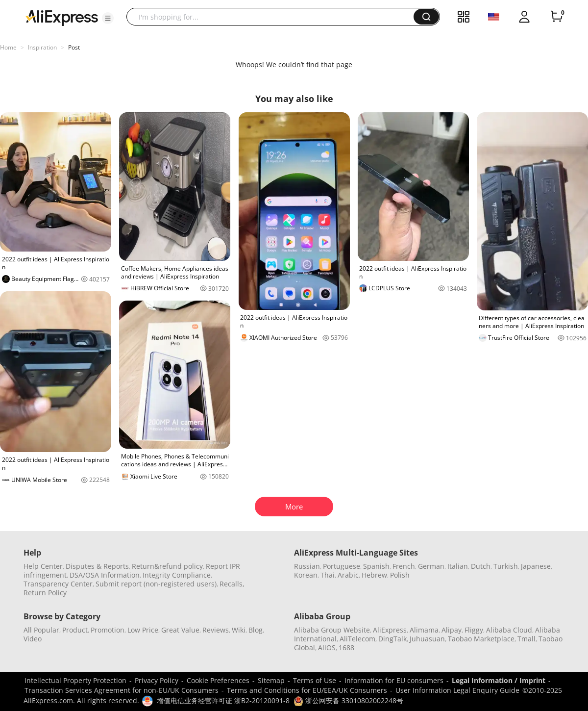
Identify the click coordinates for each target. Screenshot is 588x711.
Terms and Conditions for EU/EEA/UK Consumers (307, 690)
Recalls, (232, 584)
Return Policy (45, 593)
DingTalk (392, 639)
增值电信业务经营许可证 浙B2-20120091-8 (223, 700)
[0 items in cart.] (557, 17)
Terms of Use (315, 680)
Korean (306, 575)
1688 (346, 648)
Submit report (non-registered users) (156, 584)
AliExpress (390, 630)
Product (75, 630)
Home (8, 47)
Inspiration (42, 47)
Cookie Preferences (218, 680)
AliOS (327, 648)
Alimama (424, 630)
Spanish (376, 566)
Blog (256, 630)
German (431, 566)
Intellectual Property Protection (75, 680)
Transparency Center (58, 584)
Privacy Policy (157, 680)
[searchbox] (274, 17)
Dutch (481, 566)
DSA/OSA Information (105, 575)
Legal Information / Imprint (499, 680)
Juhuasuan (427, 639)
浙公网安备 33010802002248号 (348, 700)
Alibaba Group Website (332, 630)
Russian (307, 566)
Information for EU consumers (394, 680)
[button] (108, 18)
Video (33, 639)
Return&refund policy (167, 566)
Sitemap (271, 680)
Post (74, 47)
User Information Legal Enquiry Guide (457, 690)
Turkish (506, 566)
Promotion (108, 630)
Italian (458, 566)
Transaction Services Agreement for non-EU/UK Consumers (122, 690)
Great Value (180, 630)
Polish (400, 575)
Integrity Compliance (177, 575)
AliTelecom (357, 639)
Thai (328, 575)
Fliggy (474, 630)
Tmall (527, 639)
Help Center (43, 566)
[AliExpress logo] (62, 17)
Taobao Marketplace (481, 639)
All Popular (41, 630)
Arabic (348, 575)
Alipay (452, 630)
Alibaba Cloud (509, 630)
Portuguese (342, 566)
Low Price (143, 630)
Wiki (239, 630)
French (404, 566)
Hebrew (374, 575)
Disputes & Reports (97, 566)
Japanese (536, 566)
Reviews (216, 630)
